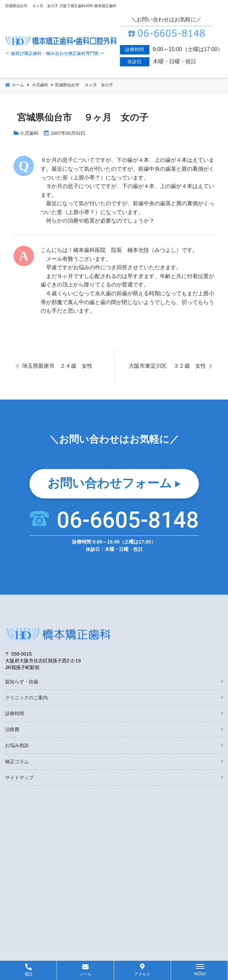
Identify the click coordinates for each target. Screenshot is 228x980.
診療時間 (15, 713)
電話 (28, 974)
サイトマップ (19, 777)
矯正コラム (17, 762)
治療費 (12, 729)
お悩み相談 (17, 745)
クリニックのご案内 (26, 698)
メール (85, 974)
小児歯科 (29, 133)
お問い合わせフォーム (110, 483)
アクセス (142, 974)
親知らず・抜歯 (22, 682)
